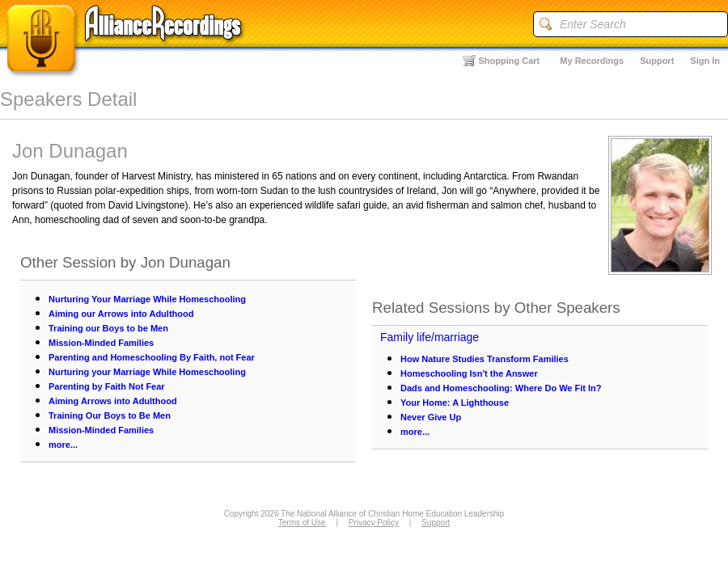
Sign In (705, 61)
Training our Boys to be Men (108, 328)
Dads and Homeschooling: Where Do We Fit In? (501, 388)
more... (63, 445)
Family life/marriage (430, 337)
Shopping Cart (510, 61)
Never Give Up (431, 417)
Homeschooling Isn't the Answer (469, 373)
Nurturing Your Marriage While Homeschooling (147, 299)
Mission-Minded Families (101, 343)
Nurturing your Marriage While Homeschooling (147, 372)
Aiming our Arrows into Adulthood (121, 314)
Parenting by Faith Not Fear (107, 386)
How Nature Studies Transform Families (485, 359)
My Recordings (592, 61)
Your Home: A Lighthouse (455, 403)
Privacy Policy (374, 523)
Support (657, 61)
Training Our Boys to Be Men (110, 415)
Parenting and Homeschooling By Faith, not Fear (152, 357)
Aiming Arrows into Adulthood (113, 401)
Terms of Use (302, 523)
